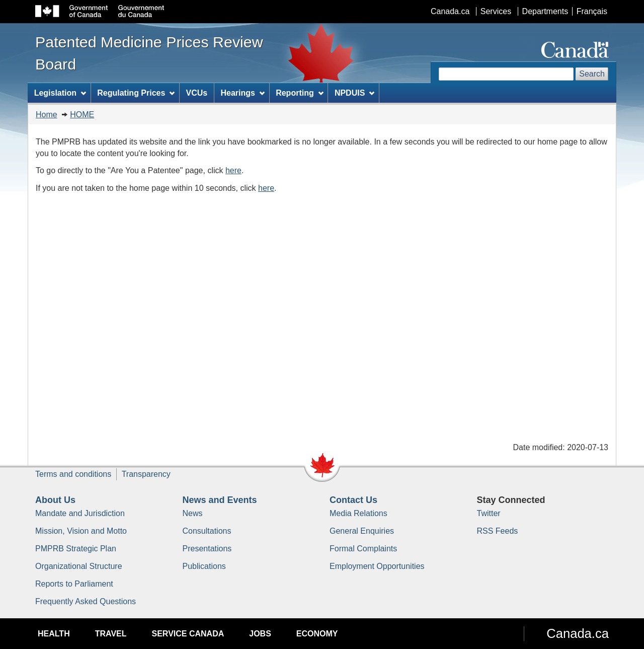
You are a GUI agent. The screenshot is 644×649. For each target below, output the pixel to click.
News (193, 513)
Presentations (207, 549)
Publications (204, 566)
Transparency (146, 474)
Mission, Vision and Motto (81, 531)
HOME (82, 115)
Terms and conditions (73, 474)
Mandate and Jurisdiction (80, 513)
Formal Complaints (363, 549)
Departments (545, 11)
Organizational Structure (79, 566)
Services (496, 11)
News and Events (220, 500)
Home (47, 115)
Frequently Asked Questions (86, 601)
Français (592, 11)
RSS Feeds (498, 531)
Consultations (207, 531)
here (233, 170)
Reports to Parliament (74, 584)
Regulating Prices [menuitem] (136, 93)
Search (592, 74)
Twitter (489, 513)
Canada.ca (450, 11)
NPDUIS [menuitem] (354, 93)
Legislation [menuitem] (60, 93)
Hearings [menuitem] (243, 93)
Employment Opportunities (377, 566)
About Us (55, 500)
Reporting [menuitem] (299, 93)
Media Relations (358, 513)
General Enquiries (362, 531)
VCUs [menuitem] (197, 93)
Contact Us (353, 500)
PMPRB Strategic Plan (76, 549)
